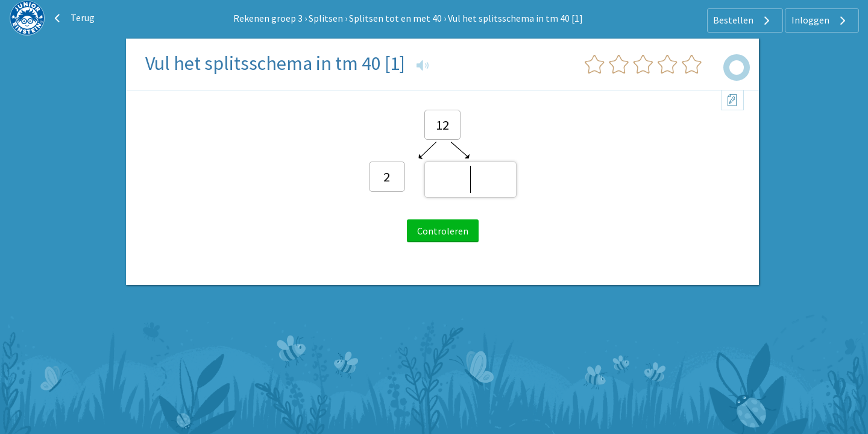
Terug (73, 18)
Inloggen (820, 20)
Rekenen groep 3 (268, 18)
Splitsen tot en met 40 (395, 18)
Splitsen (326, 18)
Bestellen (743, 20)
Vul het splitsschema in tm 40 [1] (515, 18)
